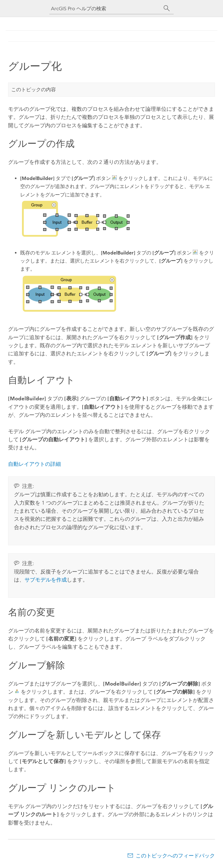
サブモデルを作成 (46, 580)
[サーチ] (167, 8)
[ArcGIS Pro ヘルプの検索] (105, 9)
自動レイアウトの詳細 (34, 464)
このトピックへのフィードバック (175, 856)
